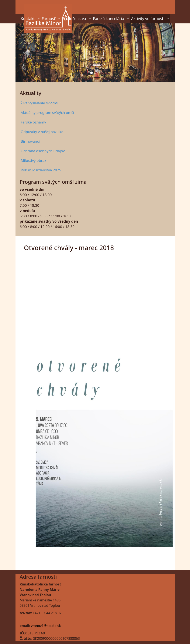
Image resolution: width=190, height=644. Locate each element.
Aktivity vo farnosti (150, 19)
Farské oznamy (33, 122)
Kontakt (30, 19)
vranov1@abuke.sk (46, 626)
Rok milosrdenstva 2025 (41, 170)
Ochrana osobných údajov (43, 151)
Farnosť (51, 19)
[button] (27, 53)
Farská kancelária (111, 19)
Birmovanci (30, 141)
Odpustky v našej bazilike (42, 132)
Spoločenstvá (77, 19)
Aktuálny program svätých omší (47, 113)
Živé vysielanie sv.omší (40, 103)
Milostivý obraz (34, 160)
